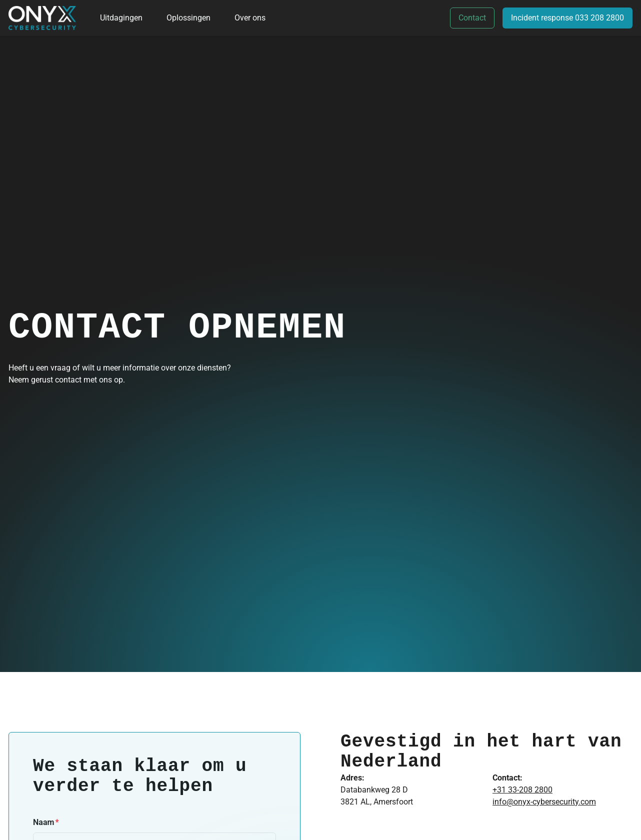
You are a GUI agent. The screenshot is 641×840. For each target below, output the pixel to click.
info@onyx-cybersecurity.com (544, 802)
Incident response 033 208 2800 (567, 18)
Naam (43, 822)
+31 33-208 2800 (522, 790)
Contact (472, 18)
